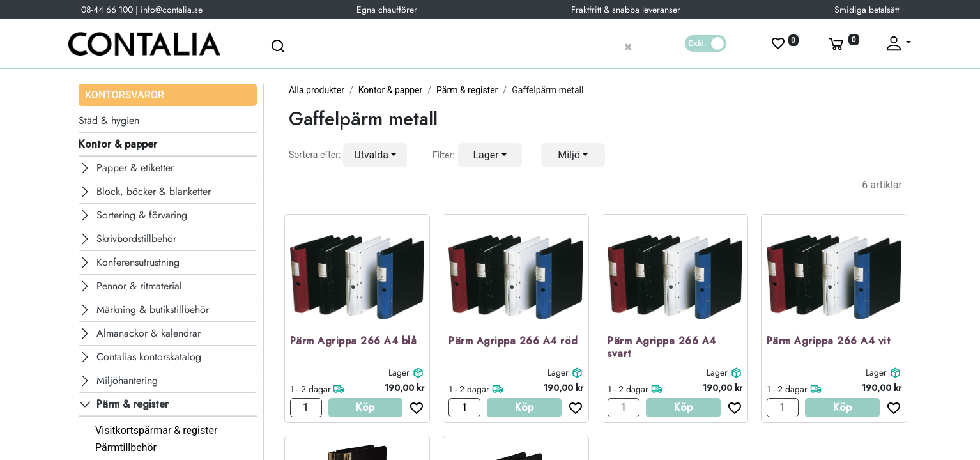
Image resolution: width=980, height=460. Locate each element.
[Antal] (306, 408)
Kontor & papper (391, 90)
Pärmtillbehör (126, 448)
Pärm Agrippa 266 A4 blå (354, 341)
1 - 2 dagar (310, 389)
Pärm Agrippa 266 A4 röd (513, 341)
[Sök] (280, 48)
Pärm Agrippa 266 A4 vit (829, 341)
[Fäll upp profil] (898, 43)
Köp (365, 407)
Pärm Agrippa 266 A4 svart (662, 348)
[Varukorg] (843, 43)
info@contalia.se (172, 10)
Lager (399, 372)
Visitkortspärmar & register (156, 430)
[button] (375, 155)
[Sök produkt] (452, 45)
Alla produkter (317, 90)
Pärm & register (467, 90)
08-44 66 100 (107, 10)
